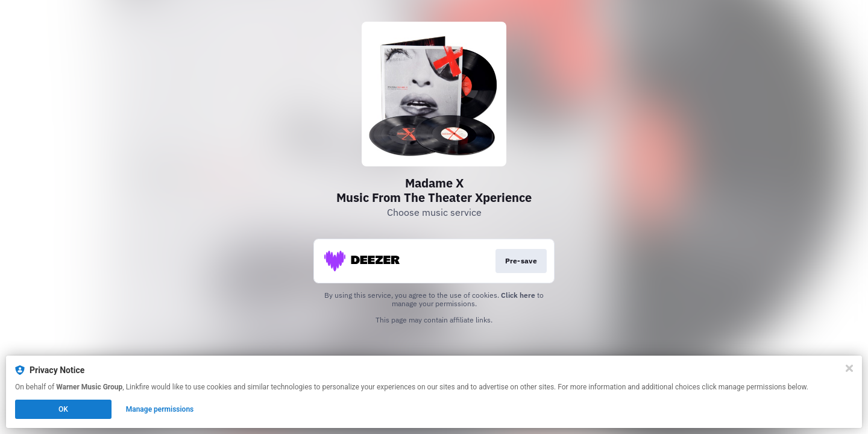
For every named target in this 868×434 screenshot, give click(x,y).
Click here (518, 295)
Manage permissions (160, 409)
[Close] (849, 368)
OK (63, 409)
